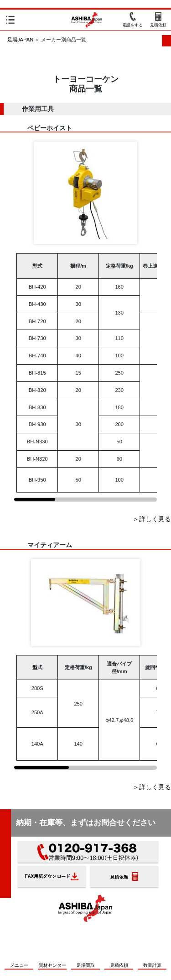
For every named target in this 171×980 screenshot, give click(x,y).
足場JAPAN (20, 40)
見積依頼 (119, 965)
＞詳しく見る (152, 519)
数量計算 (152, 965)
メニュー (19, 965)
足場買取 (86, 965)
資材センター (52, 965)
